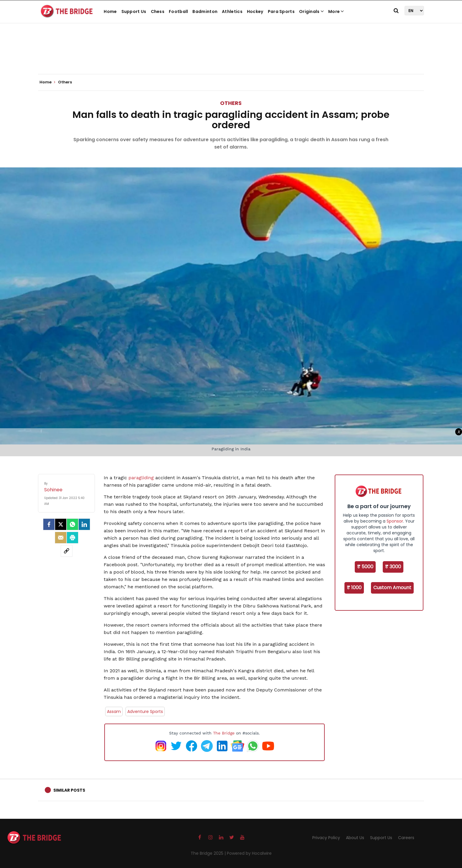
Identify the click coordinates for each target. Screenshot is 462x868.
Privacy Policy (326, 838)
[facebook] (49, 524)
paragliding (142, 478)
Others (231, 103)
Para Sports (281, 11)
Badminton (205, 11)
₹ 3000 (393, 567)
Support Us (134, 11)
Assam (114, 711)
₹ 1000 (354, 588)
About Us (355, 838)
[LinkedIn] (84, 524)
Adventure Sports (145, 711)
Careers (406, 838)
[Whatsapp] (72, 524)
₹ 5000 (365, 567)
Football (178, 11)
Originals (311, 11)
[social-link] (67, 551)
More (336, 11)
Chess (158, 11)
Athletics (232, 11)
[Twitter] (61, 524)
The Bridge (224, 733)
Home (110, 11)
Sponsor (395, 521)
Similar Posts (69, 790)
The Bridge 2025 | (209, 853)
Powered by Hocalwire (249, 853)
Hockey (255, 11)
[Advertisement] (231, 56)
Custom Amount (392, 588)
